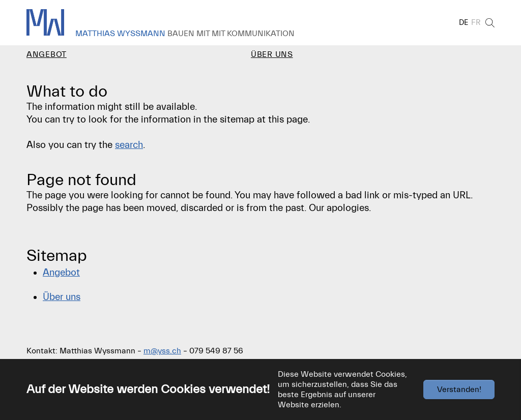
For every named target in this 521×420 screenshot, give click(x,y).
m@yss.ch (162, 355)
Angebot (61, 277)
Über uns (62, 302)
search (129, 149)
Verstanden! (459, 389)
